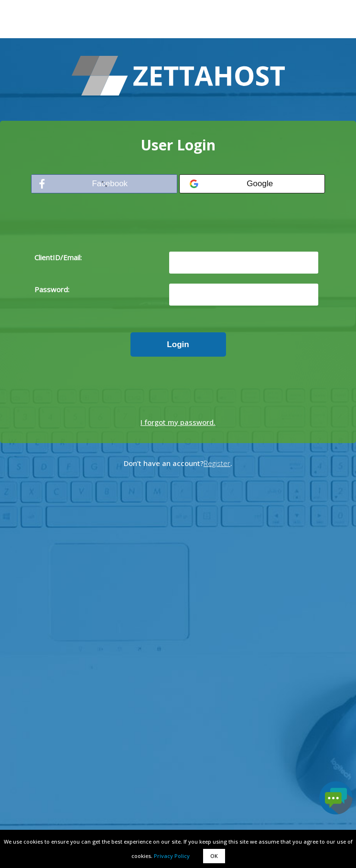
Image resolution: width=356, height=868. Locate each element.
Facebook (110, 184)
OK (214, 856)
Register (217, 463)
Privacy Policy (172, 856)
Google (260, 184)
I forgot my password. (178, 422)
